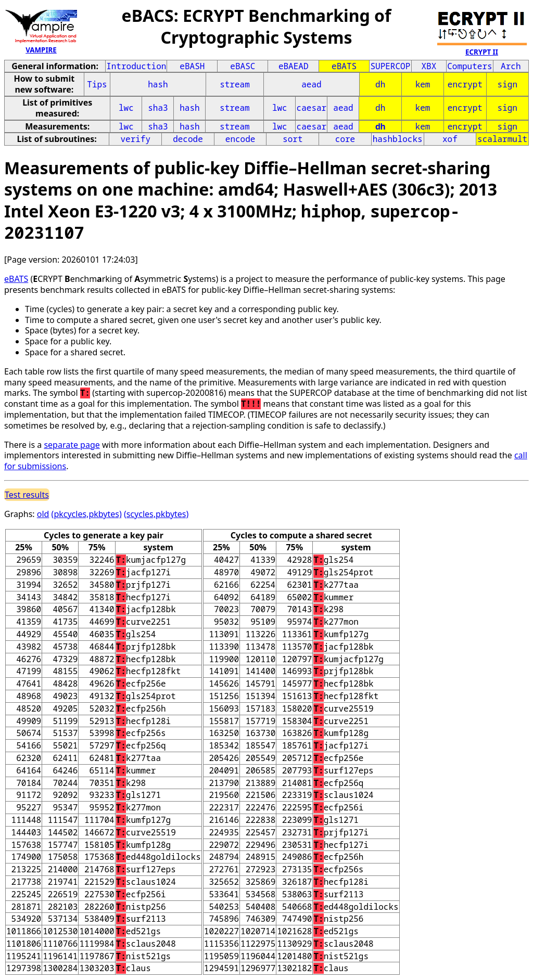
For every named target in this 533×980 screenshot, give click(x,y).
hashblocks (398, 139)
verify (135, 139)
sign (507, 84)
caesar (312, 108)
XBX (429, 66)
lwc (126, 108)
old (43, 514)
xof (450, 139)
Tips (97, 84)
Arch (511, 66)
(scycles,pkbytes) (156, 514)
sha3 (158, 108)
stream (235, 84)
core (345, 139)
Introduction (136, 66)
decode (188, 139)
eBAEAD (294, 66)
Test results (27, 495)
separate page (72, 445)
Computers (469, 66)
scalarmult (502, 139)
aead (311, 84)
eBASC (243, 66)
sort (293, 139)
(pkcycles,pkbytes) (87, 514)
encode (240, 139)
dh (380, 84)
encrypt (465, 84)
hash (158, 84)
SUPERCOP (390, 66)
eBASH (192, 66)
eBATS (344, 66)
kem (423, 84)
